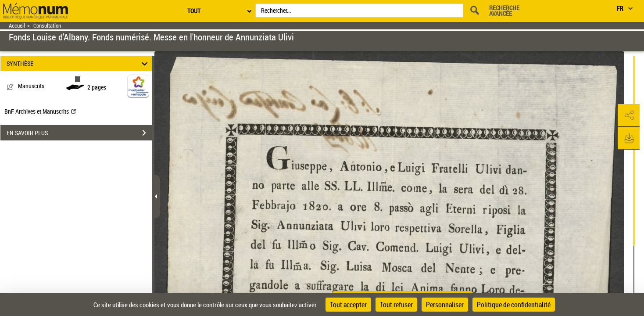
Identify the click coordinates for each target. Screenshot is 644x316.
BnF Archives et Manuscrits (40, 111)
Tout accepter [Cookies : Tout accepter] (348, 305)
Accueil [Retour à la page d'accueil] (17, 26)
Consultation (47, 26)
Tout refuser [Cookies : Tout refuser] (396, 305)
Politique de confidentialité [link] (514, 305)
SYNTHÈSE (79, 63)
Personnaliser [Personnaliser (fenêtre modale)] (445, 305)
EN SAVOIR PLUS (79, 133)
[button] (629, 115)
